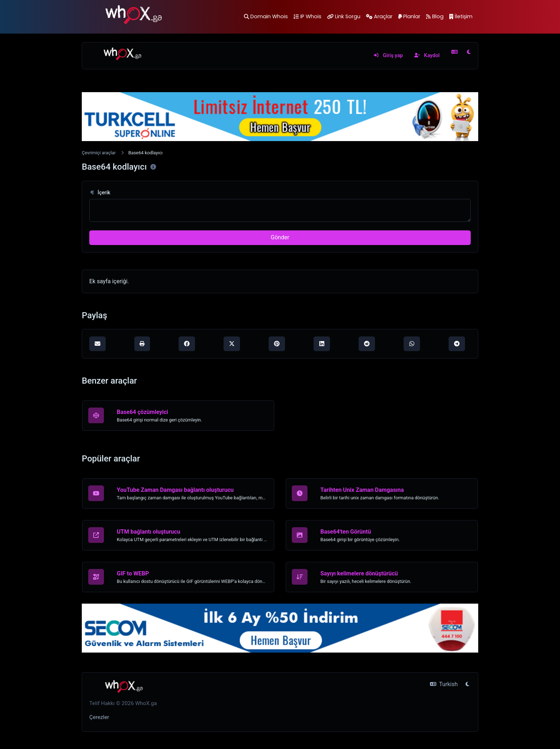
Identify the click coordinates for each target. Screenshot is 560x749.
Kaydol (427, 56)
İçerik (100, 193)
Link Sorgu (344, 16)
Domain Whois (266, 16)
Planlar (409, 16)
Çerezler (99, 717)
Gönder (280, 237)
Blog (435, 16)
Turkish (444, 684)
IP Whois (307, 16)
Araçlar (379, 16)
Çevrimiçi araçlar (99, 153)
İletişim (461, 16)
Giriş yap (388, 56)
